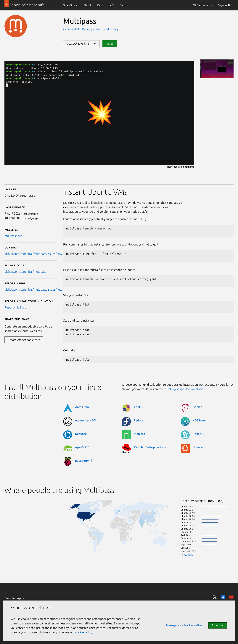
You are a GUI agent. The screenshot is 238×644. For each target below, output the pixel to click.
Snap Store (70, 5)
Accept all (218, 625)
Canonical (70, 29)
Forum (124, 5)
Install (110, 43)
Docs (100, 5)
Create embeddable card (24, 340)
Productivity (110, 29)
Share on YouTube (231, 597)
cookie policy (84, 632)
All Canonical (201, 5)
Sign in (224, 5)
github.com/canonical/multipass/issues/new (33, 254)
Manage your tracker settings (185, 625)
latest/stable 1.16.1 (81, 43)
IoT (112, 5)
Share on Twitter (215, 597)
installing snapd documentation (184, 389)
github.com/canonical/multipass (25, 272)
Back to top (14, 598)
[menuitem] (70, 5)
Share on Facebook (223, 597)
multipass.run (13, 236)
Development (91, 29)
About (87, 5)
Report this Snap (15, 307)
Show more (187, 555)
